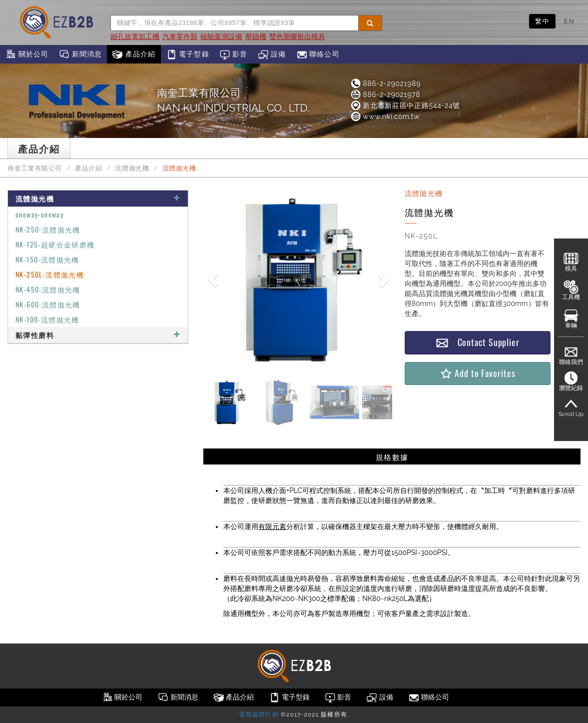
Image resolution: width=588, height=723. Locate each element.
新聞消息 (80, 54)
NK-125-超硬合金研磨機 (55, 244)
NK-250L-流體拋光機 (50, 274)
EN (569, 21)
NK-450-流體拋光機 (48, 289)
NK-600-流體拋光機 (48, 304)
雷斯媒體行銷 (259, 714)
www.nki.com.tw (385, 116)
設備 (272, 54)
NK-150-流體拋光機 (47, 259)
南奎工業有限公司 (35, 168)
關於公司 (27, 54)
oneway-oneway (39, 214)
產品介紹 (134, 54)
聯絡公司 (318, 54)
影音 (234, 54)
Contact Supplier (478, 342)
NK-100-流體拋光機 (47, 319)
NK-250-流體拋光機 (48, 229)
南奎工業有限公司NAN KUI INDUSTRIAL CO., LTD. (233, 100)
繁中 (542, 21)
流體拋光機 (132, 168)
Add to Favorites (477, 373)
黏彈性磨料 (98, 335)
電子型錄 (188, 54)
